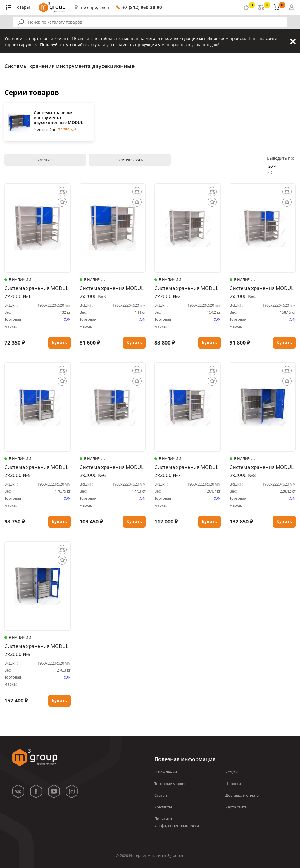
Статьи (161, 795)
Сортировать (130, 160)
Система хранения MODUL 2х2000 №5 (36, 471)
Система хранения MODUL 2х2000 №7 (186, 471)
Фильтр (45, 160)
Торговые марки (169, 784)
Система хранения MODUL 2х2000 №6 (112, 471)
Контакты (163, 807)
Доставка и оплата (242, 795)
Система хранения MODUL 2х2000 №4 (262, 292)
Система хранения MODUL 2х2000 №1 (36, 292)
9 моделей (43, 130)
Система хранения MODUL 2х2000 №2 (186, 292)
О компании (166, 772)
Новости (233, 784)
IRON (66, 319)
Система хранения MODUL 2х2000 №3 (112, 292)
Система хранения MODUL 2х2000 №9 (36, 650)
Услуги (232, 772)
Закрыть (293, 41)
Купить (60, 343)
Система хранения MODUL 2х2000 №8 (262, 471)
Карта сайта (236, 807)
